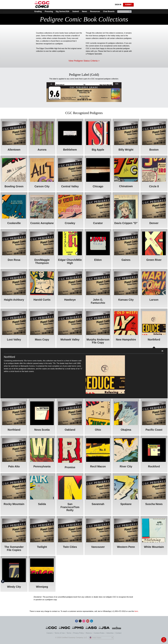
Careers (50, 633)
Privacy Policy (79, 633)
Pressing (49, 11)
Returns (89, 633)
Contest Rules (99, 633)
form (136, 611)
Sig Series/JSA (62, 11)
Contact (118, 633)
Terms (69, 633)
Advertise (110, 633)
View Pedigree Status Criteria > (84, 61)
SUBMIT (128, 5)
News (84, 11)
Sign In (118, 5)
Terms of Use (60, 633)
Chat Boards (109, 11)
